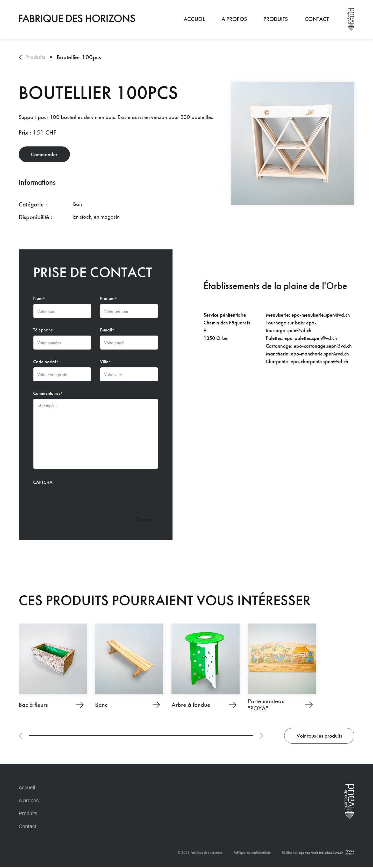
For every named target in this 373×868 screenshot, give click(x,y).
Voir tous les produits (317, 736)
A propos (234, 19)
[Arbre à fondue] (206, 669)
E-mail (107, 331)
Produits (276, 19)
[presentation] (73, 498)
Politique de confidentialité (252, 854)
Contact (316, 19)
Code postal (46, 362)
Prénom (109, 299)
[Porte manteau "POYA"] (282, 669)
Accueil (194, 19)
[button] (21, 737)
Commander (46, 155)
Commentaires (48, 394)
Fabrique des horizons (206, 854)
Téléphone (43, 331)
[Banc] (129, 669)
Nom (39, 299)
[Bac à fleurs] (53, 669)
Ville (106, 362)
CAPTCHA (43, 483)
